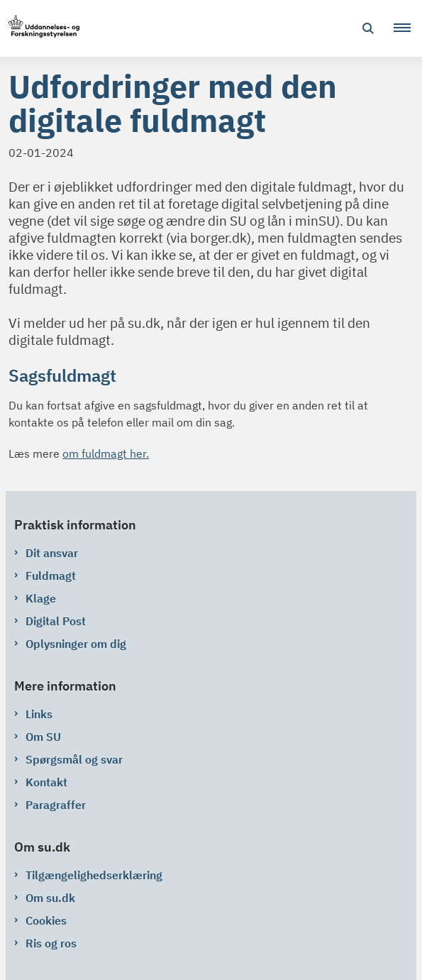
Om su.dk (50, 898)
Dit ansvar (52, 553)
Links (39, 714)
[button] (408, 28)
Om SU (43, 737)
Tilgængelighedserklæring (94, 875)
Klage (41, 598)
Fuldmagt (51, 576)
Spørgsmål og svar (74, 759)
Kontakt (46, 782)
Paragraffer (56, 805)
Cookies (46, 920)
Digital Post (56, 621)
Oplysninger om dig (76, 644)
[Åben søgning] (368, 28)
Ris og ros (51, 943)
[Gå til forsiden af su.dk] (40, 29)
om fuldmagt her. (106, 453)
